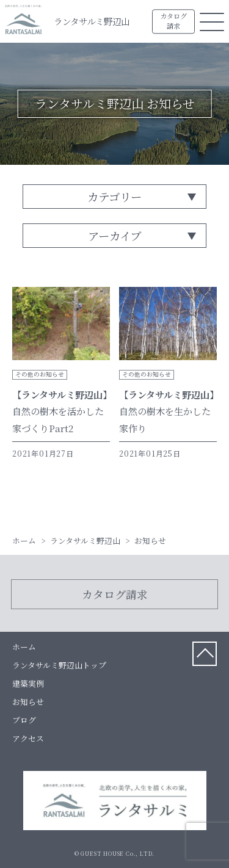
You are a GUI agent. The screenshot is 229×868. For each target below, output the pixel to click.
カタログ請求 (173, 21)
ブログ (24, 720)
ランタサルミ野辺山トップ (59, 665)
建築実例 (28, 683)
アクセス (28, 738)
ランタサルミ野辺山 (92, 21)
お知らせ (28, 702)
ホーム (24, 647)
